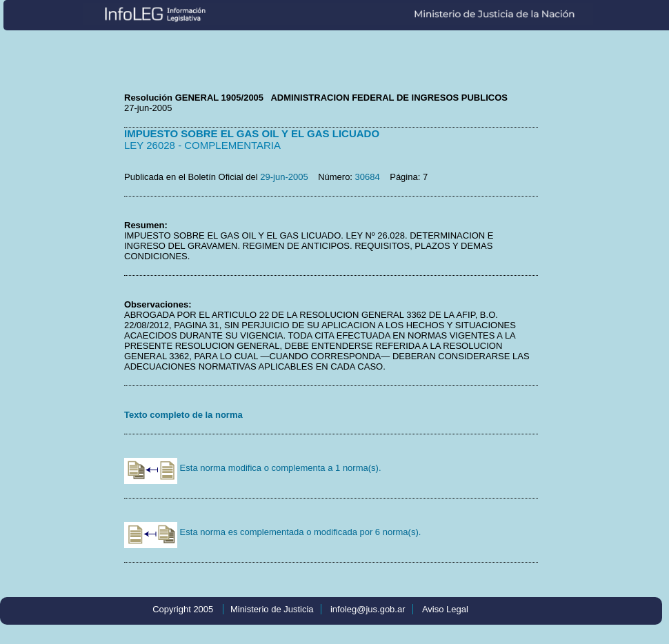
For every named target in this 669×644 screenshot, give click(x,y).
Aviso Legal (445, 609)
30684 (368, 177)
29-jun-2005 (284, 177)
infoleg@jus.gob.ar (368, 609)
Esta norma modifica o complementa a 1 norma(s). (253, 468)
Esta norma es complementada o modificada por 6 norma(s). (272, 532)
